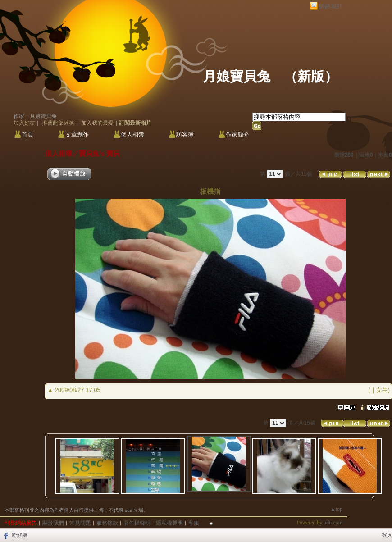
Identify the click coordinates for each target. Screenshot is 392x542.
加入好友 (24, 123)
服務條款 (107, 523)
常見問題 (80, 523)
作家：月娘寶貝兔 (35, 116)
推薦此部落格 (58, 123)
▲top (336, 509)
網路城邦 (331, 6)
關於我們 (53, 523)
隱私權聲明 (169, 523)
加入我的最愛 (97, 123)
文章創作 (77, 134)
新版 (311, 76)
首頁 (27, 134)
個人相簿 (132, 134)
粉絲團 (20, 535)
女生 (382, 390)
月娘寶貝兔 (237, 76)
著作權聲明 (137, 523)
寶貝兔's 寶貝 (99, 153)
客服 (194, 523)
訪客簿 (185, 134)
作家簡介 (237, 134)
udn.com (333, 523)
